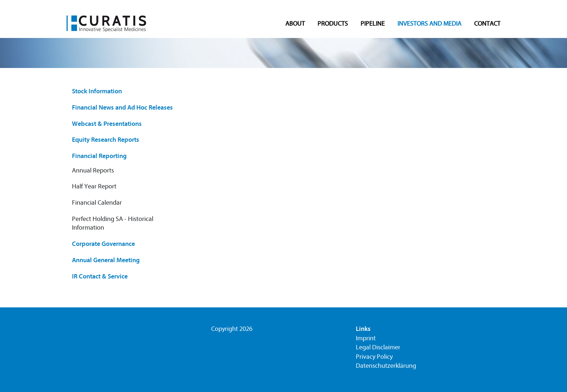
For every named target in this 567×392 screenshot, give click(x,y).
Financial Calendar (97, 203)
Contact (487, 24)
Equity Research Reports (106, 140)
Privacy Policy (374, 357)
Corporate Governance (103, 244)
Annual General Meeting (106, 260)
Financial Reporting (99, 156)
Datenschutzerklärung (386, 366)
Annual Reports (93, 171)
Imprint (366, 338)
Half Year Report (94, 186)
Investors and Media (429, 24)
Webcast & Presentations (107, 124)
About (295, 24)
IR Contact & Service (100, 276)
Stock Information (97, 91)
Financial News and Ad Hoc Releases (122, 108)
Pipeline (373, 24)
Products (333, 24)
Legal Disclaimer (378, 347)
